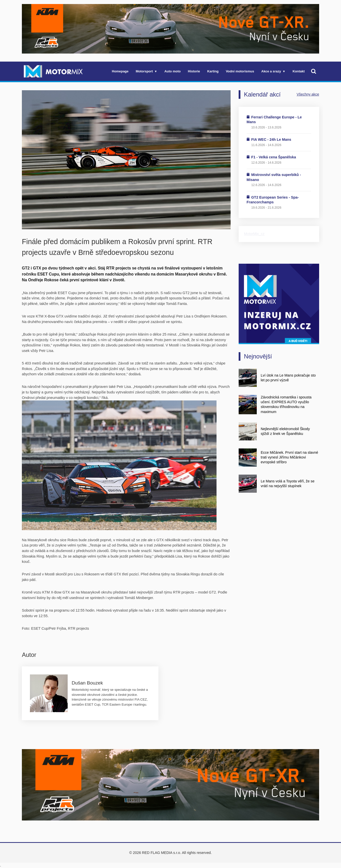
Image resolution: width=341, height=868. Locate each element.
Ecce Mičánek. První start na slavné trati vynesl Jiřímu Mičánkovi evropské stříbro (289, 457)
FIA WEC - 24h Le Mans (271, 140)
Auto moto (173, 71)
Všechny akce (308, 94)
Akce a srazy (271, 71)
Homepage (120, 71)
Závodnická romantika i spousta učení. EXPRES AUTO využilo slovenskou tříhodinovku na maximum (286, 404)
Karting (213, 71)
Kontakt (299, 71)
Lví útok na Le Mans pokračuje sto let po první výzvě (288, 378)
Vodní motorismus (240, 71)
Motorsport (144, 71)
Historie (194, 71)
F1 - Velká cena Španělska (274, 157)
